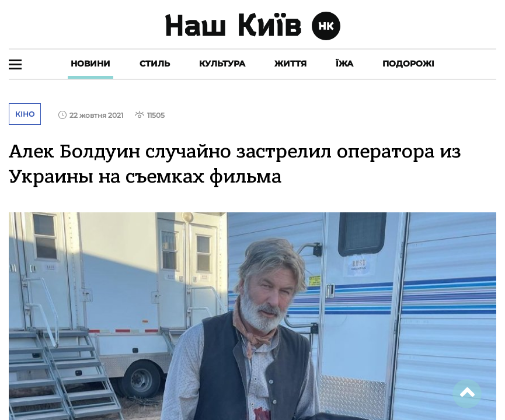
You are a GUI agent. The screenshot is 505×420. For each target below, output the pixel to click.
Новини (90, 64)
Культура (222, 64)
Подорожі (408, 64)
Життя (290, 64)
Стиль (155, 64)
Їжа (344, 64)
